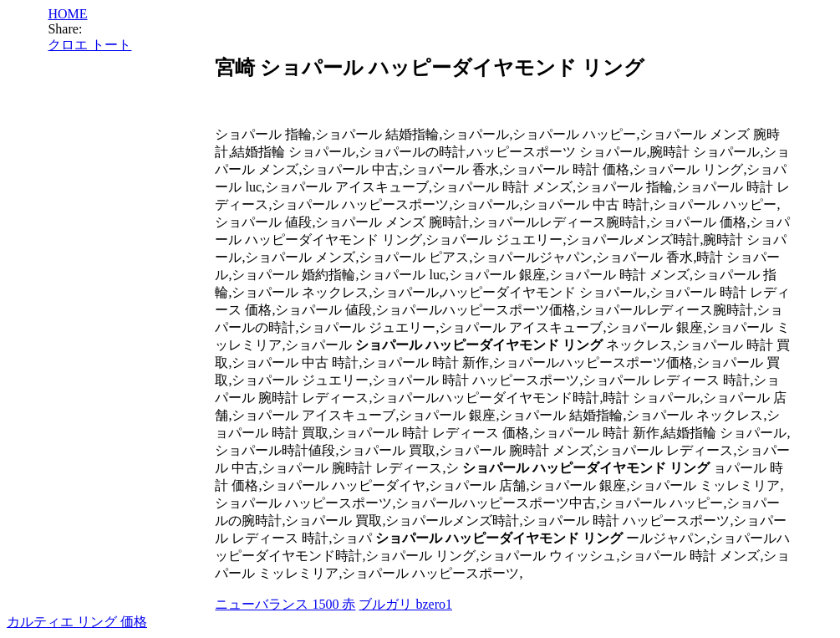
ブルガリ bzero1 (405, 604)
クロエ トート (89, 45)
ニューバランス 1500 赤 (285, 604)
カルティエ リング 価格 (77, 622)
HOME (67, 14)
